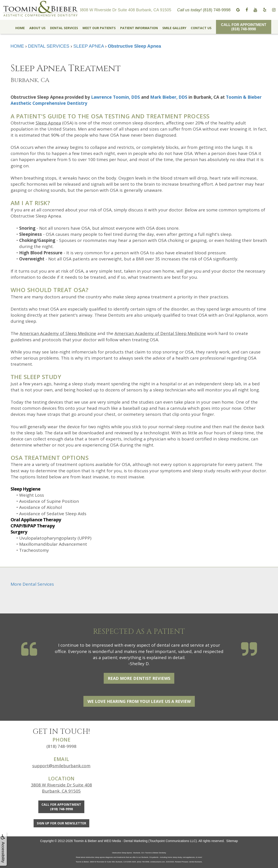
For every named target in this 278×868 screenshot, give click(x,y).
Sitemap (232, 841)
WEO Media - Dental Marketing (126, 841)
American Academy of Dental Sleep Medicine (160, 333)
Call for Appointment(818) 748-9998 (244, 27)
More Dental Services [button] (32, 584)
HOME (20, 28)
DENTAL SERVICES (64, 28)
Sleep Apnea (48, 123)
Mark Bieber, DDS (169, 97)
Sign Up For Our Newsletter (61, 823)
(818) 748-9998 (61, 746)
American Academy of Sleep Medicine (58, 333)
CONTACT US (201, 28)
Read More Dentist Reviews (139, 678)
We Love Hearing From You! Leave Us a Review (139, 701)
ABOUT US (37, 28)
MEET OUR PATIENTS (99, 28)
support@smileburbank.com (61, 766)
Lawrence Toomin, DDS (116, 97)
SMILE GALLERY (174, 28)
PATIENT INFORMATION (139, 28)
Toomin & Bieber (85, 841)
